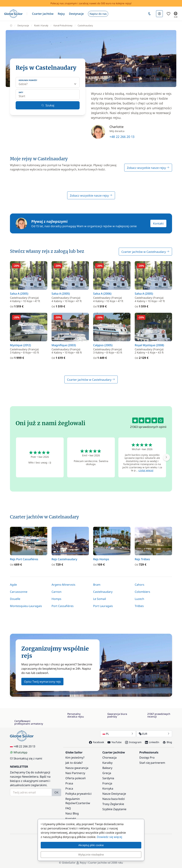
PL (118, 734)
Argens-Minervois (63, 585)
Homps (56, 599)
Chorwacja (109, 758)
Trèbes (139, 606)
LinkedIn (152, 742)
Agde (13, 585)
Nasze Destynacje (114, 794)
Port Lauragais (103, 606)
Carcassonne (19, 592)
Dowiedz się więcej (109, 837)
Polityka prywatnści (78, 794)
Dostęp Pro (147, 758)
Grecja (107, 773)
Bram (97, 585)
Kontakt (158, 223)
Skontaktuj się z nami (26, 758)
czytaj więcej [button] (146, 470)
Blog (167, 742)
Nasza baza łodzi (114, 799)
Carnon (57, 592)
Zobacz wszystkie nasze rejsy (148, 168)
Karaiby (107, 763)
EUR (154, 734)
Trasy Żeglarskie (113, 804)
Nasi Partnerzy (75, 773)
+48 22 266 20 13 (122, 137)
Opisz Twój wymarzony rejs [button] (42, 682)
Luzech (139, 599)
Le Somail (100, 599)
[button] (43, 14)
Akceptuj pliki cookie (91, 845)
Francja (107, 783)
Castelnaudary (103, 592)
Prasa (69, 783)
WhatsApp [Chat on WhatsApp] (19, 752)
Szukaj (48, 105)
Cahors (140, 585)
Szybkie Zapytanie (114, 809)
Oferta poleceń (76, 778)
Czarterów (83, 803)
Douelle (15, 599)
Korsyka (108, 788)
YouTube (115, 742)
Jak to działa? (74, 763)
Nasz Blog (72, 813)
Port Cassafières (63, 606)
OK (56, 792)
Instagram (133, 742)
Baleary (107, 768)
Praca (69, 788)
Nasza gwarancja (77, 768)
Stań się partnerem (152, 763)
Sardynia (108, 778)
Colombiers (142, 592)
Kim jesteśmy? (75, 758)
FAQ (68, 808)
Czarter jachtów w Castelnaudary (145, 252)
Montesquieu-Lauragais (26, 606)
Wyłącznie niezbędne (91, 854)
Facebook (97, 742)
